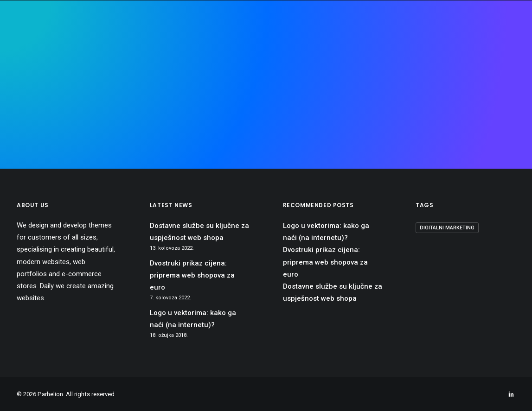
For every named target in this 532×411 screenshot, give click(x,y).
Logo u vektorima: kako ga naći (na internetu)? (193, 319)
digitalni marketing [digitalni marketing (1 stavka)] (447, 228)
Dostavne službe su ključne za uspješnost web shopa (199, 232)
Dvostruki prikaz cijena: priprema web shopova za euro (192, 275)
